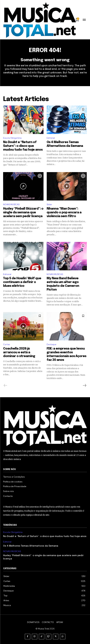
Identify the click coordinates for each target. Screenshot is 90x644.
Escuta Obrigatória (12, 138)
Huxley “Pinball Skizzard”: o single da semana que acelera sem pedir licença (23, 212)
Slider (49, 204)
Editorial (51, 138)
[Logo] (40, 20)
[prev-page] (6, 385)
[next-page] (84, 385)
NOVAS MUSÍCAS (11, 204)
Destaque (51, 344)
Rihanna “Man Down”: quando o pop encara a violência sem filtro (64, 212)
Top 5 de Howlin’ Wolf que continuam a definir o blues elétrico (22, 282)
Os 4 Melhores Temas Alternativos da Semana (31, 546)
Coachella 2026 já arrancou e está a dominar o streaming (19, 352)
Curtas (6, 344)
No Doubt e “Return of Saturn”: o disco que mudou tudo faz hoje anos (23, 146)
